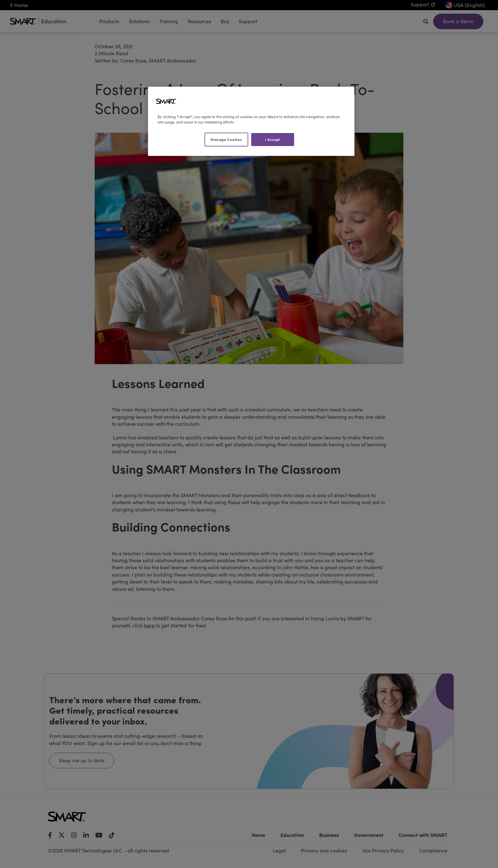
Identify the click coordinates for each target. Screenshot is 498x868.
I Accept (273, 139)
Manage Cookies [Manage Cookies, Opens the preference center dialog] (226, 139)
